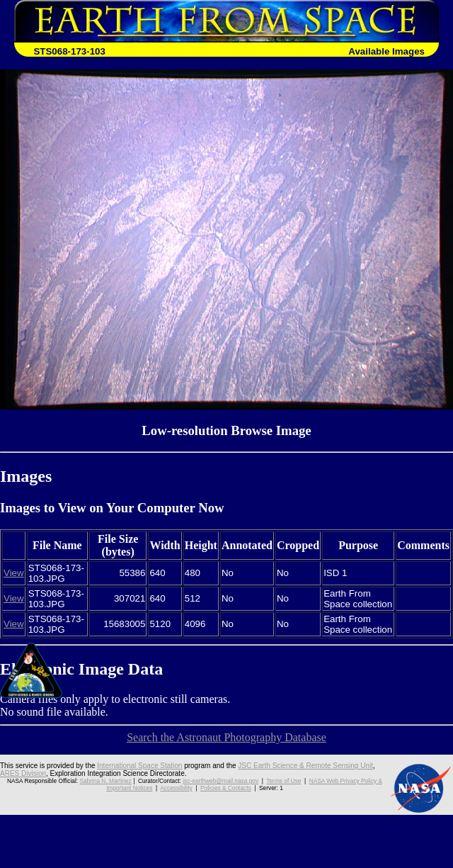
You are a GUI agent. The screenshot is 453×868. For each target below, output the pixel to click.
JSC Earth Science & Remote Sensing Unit (305, 766)
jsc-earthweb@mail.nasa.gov (220, 781)
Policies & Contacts (226, 788)
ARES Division (23, 773)
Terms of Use (283, 781)
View (14, 573)
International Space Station (139, 766)
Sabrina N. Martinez (105, 781)
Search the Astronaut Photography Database (226, 737)
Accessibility (176, 788)
